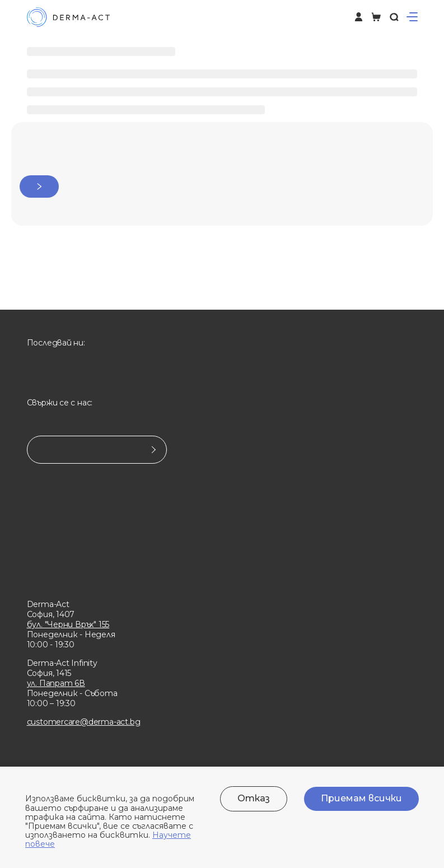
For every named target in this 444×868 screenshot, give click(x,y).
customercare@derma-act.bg (84, 722)
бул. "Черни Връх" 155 (68, 624)
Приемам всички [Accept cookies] (361, 798)
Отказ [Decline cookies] (254, 798)
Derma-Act (48, 604)
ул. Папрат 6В (56, 683)
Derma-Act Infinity (62, 663)
